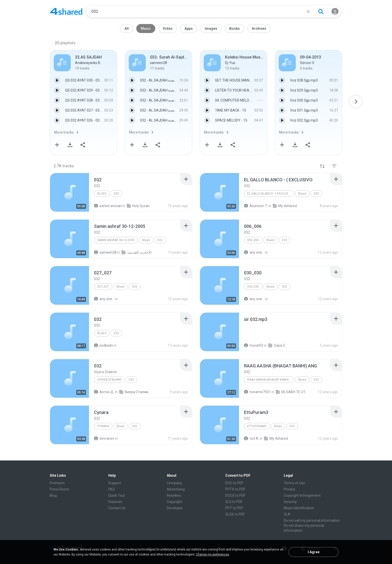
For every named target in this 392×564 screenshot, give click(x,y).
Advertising (176, 489)
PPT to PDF (234, 508)
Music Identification (299, 508)
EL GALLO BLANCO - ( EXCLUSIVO (270, 194)
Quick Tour (117, 495)
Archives (259, 29)
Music (146, 29)
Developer (175, 508)
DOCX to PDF (235, 495)
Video (168, 29)
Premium (57, 483)
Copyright (174, 502)
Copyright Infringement (302, 495)
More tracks (64, 132)
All (127, 29)
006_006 (253, 240)
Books (234, 29)
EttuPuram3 (257, 426)
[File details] (69, 192)
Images (211, 29)
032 (116, 194)
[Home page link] (66, 12)
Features (115, 502)
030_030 (253, 287)
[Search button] (321, 12)
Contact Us (117, 508)
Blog (53, 495)
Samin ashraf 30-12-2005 (116, 240)
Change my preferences (213, 554)
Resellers (174, 495)
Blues (102, 194)
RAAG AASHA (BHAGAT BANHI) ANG (271, 380)
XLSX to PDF (235, 514)
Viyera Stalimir (109, 380)
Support (115, 483)
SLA (287, 514)
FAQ (111, 489)
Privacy (289, 489)
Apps (189, 29)
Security (290, 502)
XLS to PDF (234, 502)
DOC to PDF (234, 483)
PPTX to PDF (235, 489)
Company (174, 483)
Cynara (103, 426)
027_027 (103, 287)
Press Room (59, 489)
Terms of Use (294, 483)
